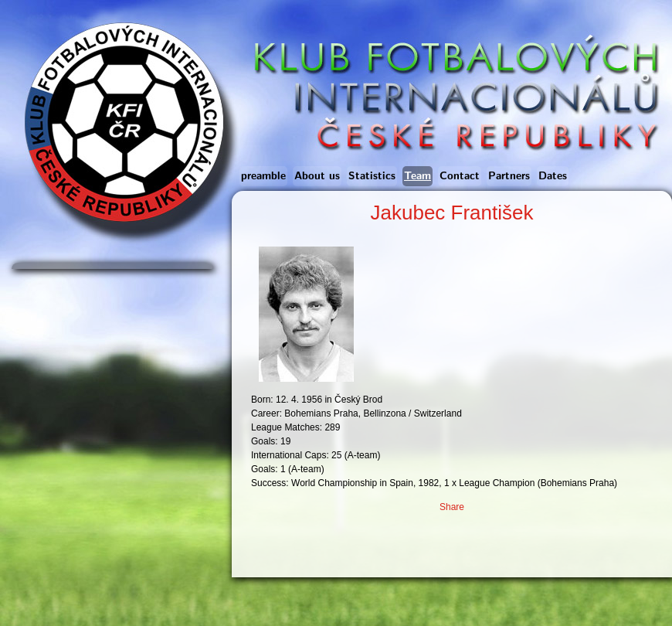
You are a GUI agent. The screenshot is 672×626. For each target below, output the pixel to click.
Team (417, 176)
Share (452, 507)
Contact (460, 176)
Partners (509, 176)
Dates (553, 176)
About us (317, 176)
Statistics (372, 176)
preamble (263, 176)
